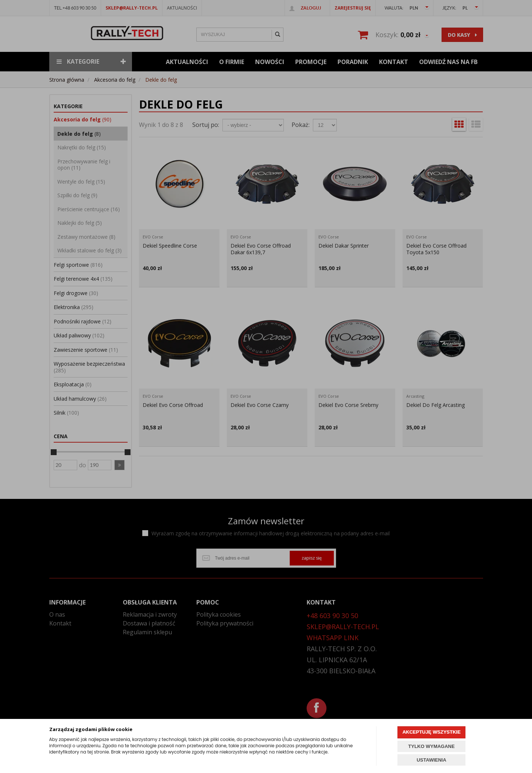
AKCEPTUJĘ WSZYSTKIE (431, 732)
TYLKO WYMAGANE (431, 746)
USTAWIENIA (431, 760)
